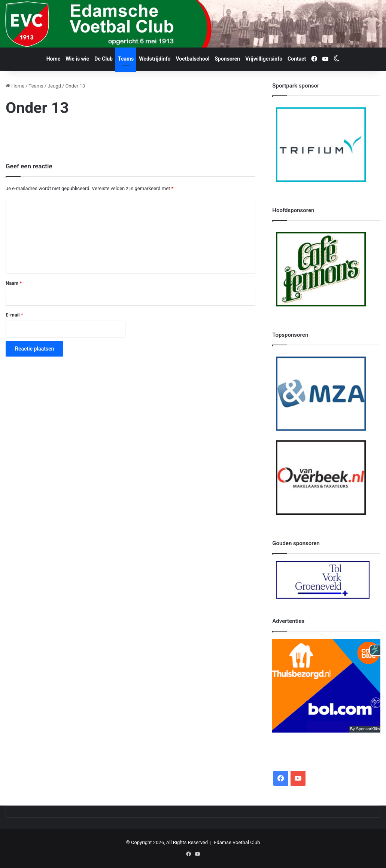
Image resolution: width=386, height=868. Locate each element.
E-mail (14, 315)
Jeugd (54, 86)
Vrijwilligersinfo (264, 59)
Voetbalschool (193, 59)
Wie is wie (77, 59)
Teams (126, 59)
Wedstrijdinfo (155, 59)
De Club (104, 59)
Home (53, 59)
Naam (14, 283)
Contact (297, 59)
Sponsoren (227, 59)
